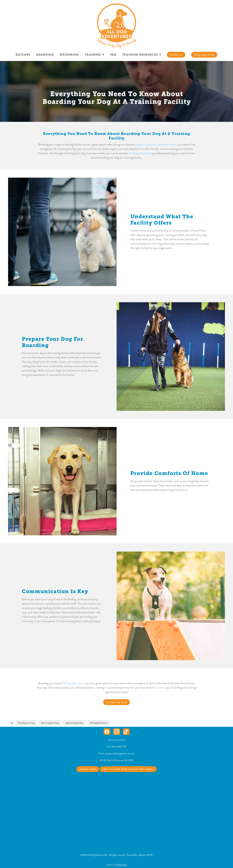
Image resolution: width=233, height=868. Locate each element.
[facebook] (107, 732)
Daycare (23, 55)
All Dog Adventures (141, 153)
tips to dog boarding (50, 723)
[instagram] (117, 732)
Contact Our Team (117, 702)
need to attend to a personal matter (156, 144)
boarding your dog (26, 723)
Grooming (69, 55)
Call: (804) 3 (113, 747)
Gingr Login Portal (204, 55)
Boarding (45, 55)
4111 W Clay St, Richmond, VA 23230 (117, 760)
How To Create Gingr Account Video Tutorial (128, 769)
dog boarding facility (74, 723)
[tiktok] (126, 732)
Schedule (160, 688)
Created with (117, 865)
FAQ (113, 55)
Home (111, 740)
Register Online (88, 769)
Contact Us (176, 55)
